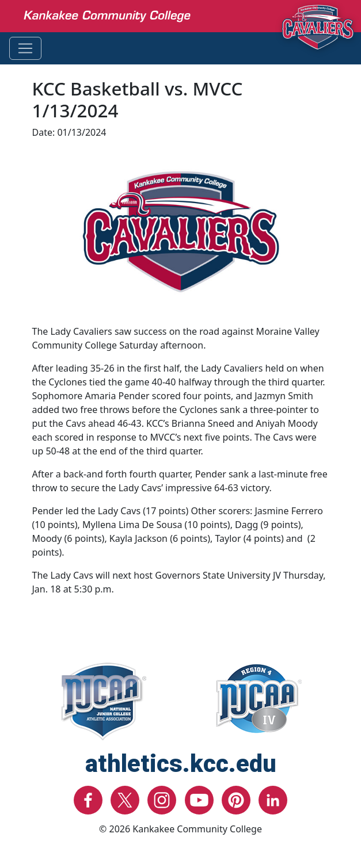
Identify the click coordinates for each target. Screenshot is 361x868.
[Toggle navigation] (25, 48)
